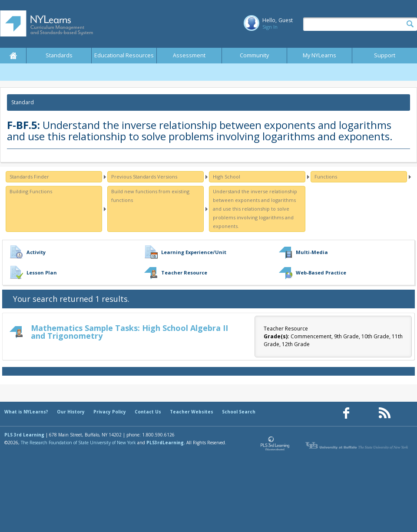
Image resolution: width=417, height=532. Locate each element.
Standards (59, 55)
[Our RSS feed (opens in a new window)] (384, 413)
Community (254, 55)
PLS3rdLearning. (166, 443)
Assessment (189, 55)
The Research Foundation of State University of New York (78, 443)
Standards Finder (29, 177)
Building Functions (31, 191)
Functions (326, 177)
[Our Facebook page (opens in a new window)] (346, 413)
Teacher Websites (192, 412)
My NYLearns (319, 55)
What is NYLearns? (26, 412)
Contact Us (148, 412)
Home (13, 56)
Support (385, 55)
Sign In (270, 27)
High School (227, 177)
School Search (239, 412)
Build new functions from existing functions (150, 196)
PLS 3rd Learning (24, 435)
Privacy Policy (110, 412)
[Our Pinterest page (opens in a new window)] (365, 413)
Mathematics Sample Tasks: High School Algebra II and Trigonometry (129, 332)
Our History (71, 412)
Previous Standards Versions (144, 177)
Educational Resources (124, 55)
